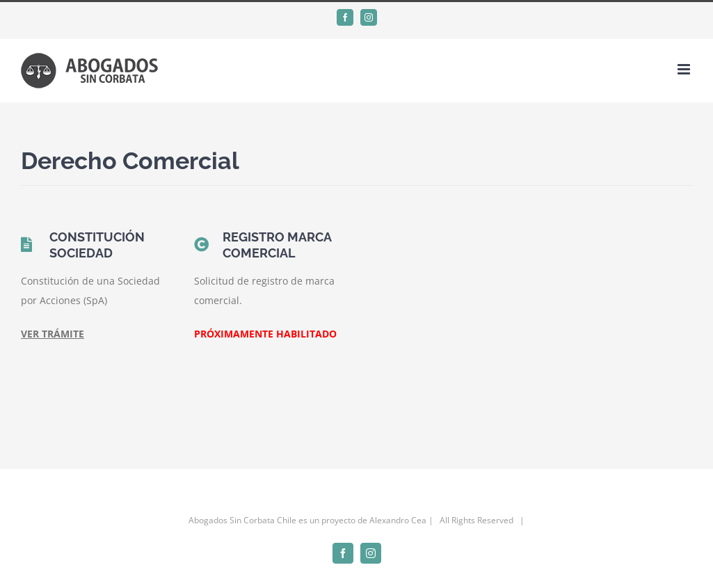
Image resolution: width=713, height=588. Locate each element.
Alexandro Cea (398, 520)
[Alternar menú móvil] (685, 69)
